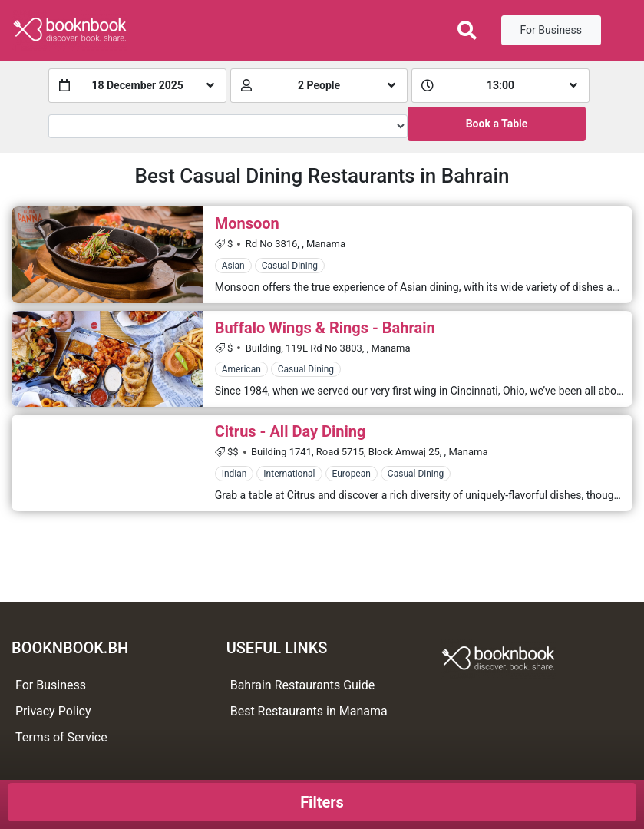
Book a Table (497, 124)
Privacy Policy (53, 711)
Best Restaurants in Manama (309, 711)
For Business (551, 30)
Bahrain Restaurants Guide (303, 685)
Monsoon (247, 223)
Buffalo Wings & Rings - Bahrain (325, 328)
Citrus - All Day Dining (291, 431)
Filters (322, 802)
